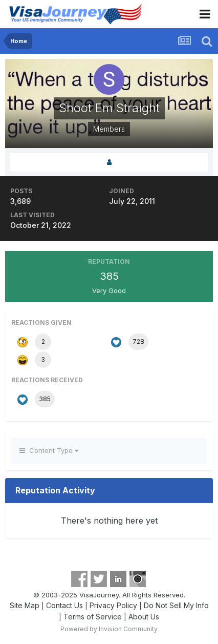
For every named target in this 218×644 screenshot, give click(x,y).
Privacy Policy (113, 605)
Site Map (25, 605)
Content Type (49, 450)
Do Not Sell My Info (176, 605)
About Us (144, 617)
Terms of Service (93, 617)
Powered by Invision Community (109, 629)
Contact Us (64, 605)
